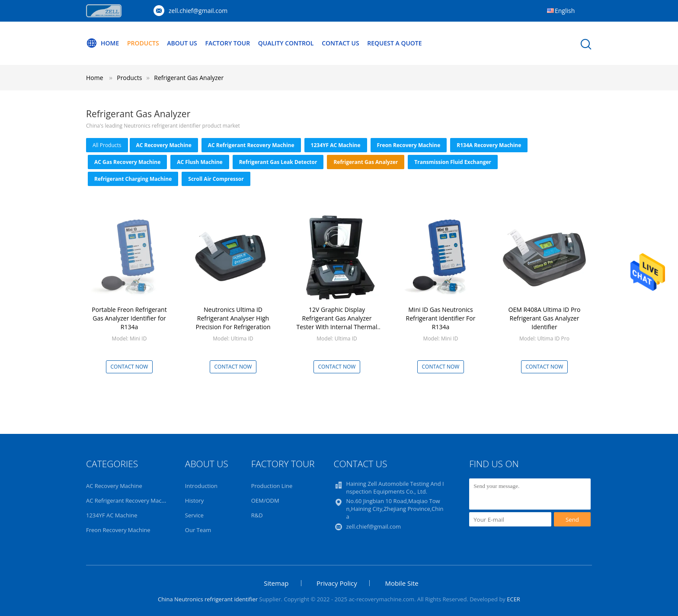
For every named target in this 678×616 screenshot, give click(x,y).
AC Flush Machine (200, 162)
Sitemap (276, 583)
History (194, 500)
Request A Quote (394, 43)
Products (143, 43)
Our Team (198, 530)
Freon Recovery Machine (409, 145)
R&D (257, 515)
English (565, 11)
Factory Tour (227, 43)
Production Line (272, 486)
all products (107, 145)
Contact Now (130, 367)
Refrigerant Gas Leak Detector (278, 162)
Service (194, 515)
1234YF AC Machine (336, 145)
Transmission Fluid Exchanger (453, 162)
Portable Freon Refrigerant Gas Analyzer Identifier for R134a (129, 318)
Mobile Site (401, 583)
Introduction (201, 486)
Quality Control (286, 43)
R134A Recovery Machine (489, 145)
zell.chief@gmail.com (198, 11)
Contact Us (341, 43)
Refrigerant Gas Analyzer (189, 78)
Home (102, 43)
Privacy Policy (337, 583)
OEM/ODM (265, 500)
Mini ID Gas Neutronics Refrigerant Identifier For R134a (441, 318)
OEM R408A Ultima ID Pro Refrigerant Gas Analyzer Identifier (545, 318)
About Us (182, 43)
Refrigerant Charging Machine (133, 179)
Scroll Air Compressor (216, 179)
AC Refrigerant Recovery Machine (251, 145)
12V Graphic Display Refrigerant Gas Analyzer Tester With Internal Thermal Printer (337, 322)
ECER (513, 599)
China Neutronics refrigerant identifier (208, 599)
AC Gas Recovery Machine (127, 162)
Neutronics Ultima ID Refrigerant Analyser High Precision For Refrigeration (233, 318)
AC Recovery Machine (164, 145)
